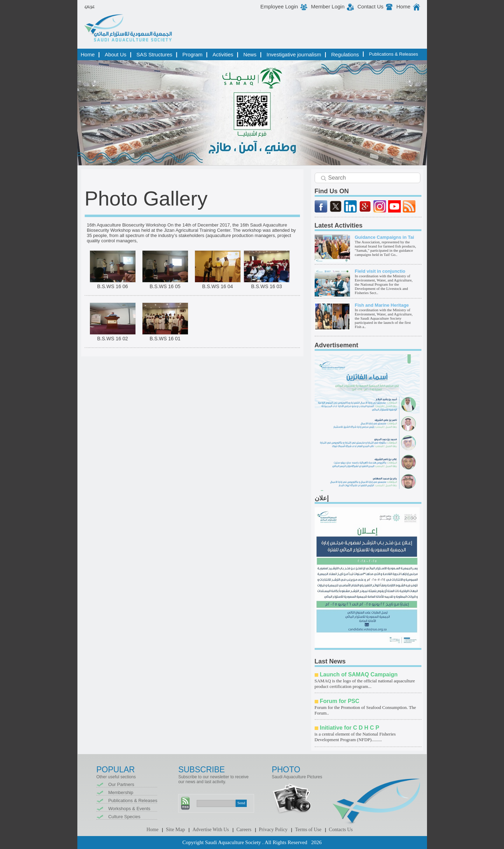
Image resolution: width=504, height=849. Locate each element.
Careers (244, 830)
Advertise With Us (211, 830)
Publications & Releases (393, 54)
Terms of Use (308, 830)
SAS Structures (155, 54)
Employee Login (279, 6)
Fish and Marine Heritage (382, 305)
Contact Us (370, 6)
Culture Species (124, 817)
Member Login (328, 6)
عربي (90, 7)
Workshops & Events (129, 809)
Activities (223, 54)
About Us (115, 54)
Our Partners (121, 784)
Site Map (176, 829)
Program (192, 54)
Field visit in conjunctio (380, 271)
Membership (121, 792)
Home (403, 6)
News (250, 54)
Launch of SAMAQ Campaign (359, 674)
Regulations (345, 54)
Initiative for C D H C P (350, 728)
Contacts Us (341, 830)
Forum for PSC (340, 701)
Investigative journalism (294, 54)
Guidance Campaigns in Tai (385, 237)
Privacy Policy (273, 830)
